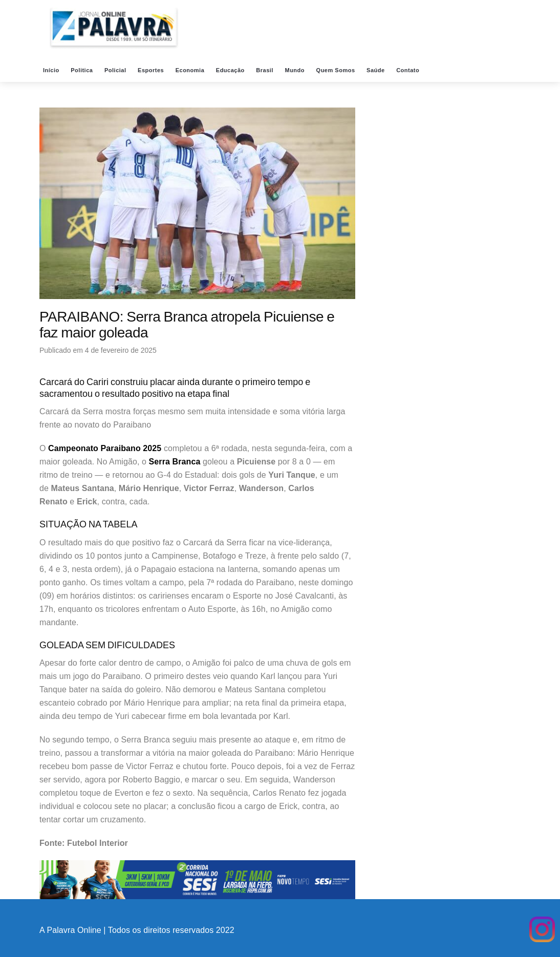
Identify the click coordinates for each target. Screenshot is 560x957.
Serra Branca (175, 462)
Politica (83, 70)
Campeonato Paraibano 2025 (105, 448)
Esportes (152, 70)
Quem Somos (337, 70)
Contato (409, 70)
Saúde (376, 70)
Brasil (265, 70)
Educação (231, 70)
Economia (191, 70)
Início (52, 70)
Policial (116, 70)
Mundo (295, 70)
